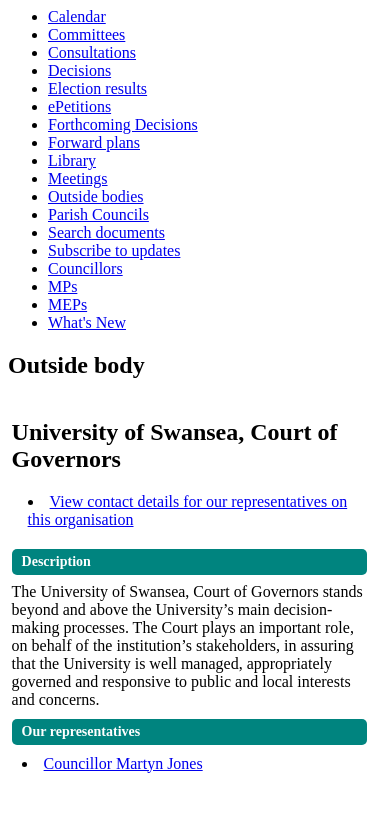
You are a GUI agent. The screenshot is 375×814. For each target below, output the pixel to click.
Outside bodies (96, 196)
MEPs (67, 304)
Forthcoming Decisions (123, 124)
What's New (87, 322)
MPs (62, 286)
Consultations (92, 52)
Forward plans (94, 142)
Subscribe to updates (114, 250)
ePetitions (79, 106)
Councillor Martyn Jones (123, 763)
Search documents (106, 232)
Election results (97, 88)
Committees (86, 34)
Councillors (85, 268)
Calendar (77, 16)
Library (72, 160)
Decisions (79, 70)
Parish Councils (98, 214)
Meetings (78, 178)
